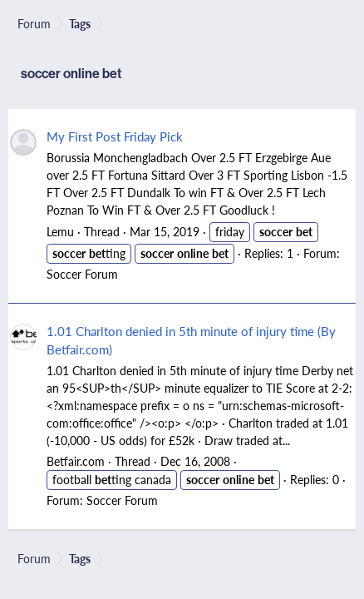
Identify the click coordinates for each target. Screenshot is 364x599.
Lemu (60, 231)
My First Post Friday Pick (115, 136)
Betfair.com (76, 461)
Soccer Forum (82, 274)
